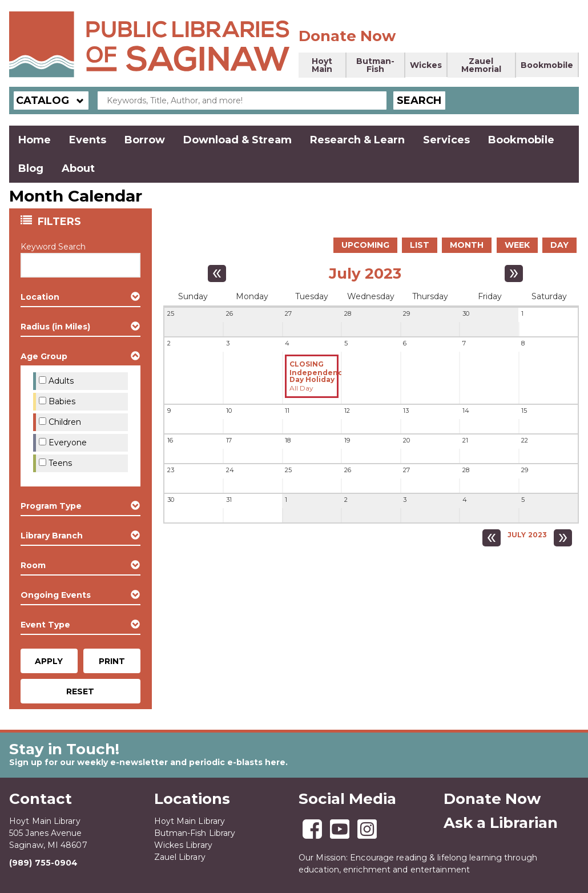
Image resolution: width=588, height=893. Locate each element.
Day (559, 245)
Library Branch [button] (52, 536)
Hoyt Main (322, 65)
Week (517, 245)
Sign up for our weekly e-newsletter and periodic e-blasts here (147, 762)
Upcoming (365, 245)
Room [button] (33, 565)
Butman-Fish (375, 65)
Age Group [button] (44, 356)
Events (88, 140)
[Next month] (514, 273)
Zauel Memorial (481, 65)
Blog (31, 168)
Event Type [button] (45, 625)
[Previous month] (217, 273)
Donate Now (347, 36)
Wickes (426, 65)
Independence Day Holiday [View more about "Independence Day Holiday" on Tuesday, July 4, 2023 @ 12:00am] (319, 376)
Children (65, 422)
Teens (60, 463)
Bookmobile (547, 65)
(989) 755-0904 (43, 863)
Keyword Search (53, 247)
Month (467, 245)
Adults (61, 381)
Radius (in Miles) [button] (55, 327)
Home (35, 140)
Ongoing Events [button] (56, 595)
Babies (62, 401)
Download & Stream (237, 140)
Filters (61, 221)
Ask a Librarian (501, 823)
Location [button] (40, 297)
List (420, 245)
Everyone (68, 443)
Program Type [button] (51, 506)
